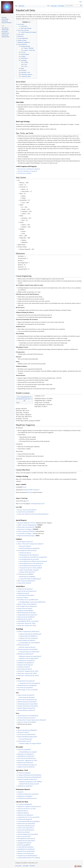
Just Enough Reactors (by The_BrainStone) (31, 564)
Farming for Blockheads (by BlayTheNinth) (29, 777)
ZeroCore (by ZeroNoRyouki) (25, 830)
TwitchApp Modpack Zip (37, 504)
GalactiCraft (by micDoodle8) (25, 512)
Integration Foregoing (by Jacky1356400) (30, 782)
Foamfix (20, 792)
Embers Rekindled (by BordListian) (27, 737)
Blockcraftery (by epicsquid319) (26, 527)
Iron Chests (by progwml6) (25, 688)
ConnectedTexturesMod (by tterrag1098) (28, 821)
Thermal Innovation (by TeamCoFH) (27, 704)
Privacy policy (19, 866)
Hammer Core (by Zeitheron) (25, 854)
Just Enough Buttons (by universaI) (29, 559)
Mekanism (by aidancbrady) (25, 654)
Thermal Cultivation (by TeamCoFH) (27, 706)
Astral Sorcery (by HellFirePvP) (26, 735)
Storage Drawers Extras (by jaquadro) (29, 683)
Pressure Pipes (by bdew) (24, 669)
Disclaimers (32, 866)
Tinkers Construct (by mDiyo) (25, 695)
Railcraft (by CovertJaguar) (25, 529)
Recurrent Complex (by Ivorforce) (27, 523)
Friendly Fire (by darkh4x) (25, 589)
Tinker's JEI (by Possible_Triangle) (29, 570)
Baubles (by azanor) (23, 593)
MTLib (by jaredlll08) (23, 845)
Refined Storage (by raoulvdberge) (27, 685)
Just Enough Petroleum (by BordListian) (30, 566)
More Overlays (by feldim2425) (26, 581)
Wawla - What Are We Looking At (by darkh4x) (30, 544)
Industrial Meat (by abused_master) (29, 784)
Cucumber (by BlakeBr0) (24, 804)
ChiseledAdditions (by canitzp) (28, 752)
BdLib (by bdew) (22, 811)
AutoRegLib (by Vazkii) (24, 843)
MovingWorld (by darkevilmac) (26, 839)
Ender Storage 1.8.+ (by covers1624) (27, 690)
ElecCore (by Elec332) (24, 836)
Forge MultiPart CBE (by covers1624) (27, 621)
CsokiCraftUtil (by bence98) (25, 847)
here (24, 487)
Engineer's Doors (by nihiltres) (26, 767)
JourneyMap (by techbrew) (25, 542)
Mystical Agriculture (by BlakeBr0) (27, 730)
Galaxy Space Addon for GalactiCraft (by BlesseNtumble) (32, 514)
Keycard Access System (24, 173)
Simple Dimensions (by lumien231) (27, 615)
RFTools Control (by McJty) (27, 647)
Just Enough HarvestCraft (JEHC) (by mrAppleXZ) (33, 557)
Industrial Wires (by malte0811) (28, 636)
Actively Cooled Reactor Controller (27, 171)
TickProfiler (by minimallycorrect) (27, 798)
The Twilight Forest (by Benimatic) (27, 606)
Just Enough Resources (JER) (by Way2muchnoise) (33, 561)
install (20, 504)
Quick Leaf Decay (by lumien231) (26, 591)
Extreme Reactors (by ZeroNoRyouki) (27, 716)
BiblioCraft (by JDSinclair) (25, 763)
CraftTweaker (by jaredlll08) (25, 574)
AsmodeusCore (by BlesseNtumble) (27, 856)
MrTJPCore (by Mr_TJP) (24, 619)
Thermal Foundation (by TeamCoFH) (27, 834)
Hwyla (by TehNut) (25, 546)
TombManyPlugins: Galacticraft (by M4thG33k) (32, 602)
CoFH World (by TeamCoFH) (25, 595)
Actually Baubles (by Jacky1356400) (29, 643)
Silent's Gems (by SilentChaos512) (27, 700)
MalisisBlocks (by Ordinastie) (25, 756)
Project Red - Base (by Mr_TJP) (26, 623)
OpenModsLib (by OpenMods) (26, 849)
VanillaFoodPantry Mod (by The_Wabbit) (28, 858)
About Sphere (26, 866)
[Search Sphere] (74, 6)
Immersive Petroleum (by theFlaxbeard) (30, 634)
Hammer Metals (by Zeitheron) (26, 710)
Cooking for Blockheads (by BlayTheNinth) (29, 775)
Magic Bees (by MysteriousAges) (26, 536)
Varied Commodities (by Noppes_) (27, 765)
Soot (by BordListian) (25, 739)
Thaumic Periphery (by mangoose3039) (30, 744)
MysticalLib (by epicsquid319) (26, 851)
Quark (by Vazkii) (22, 598)
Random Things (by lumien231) (26, 708)
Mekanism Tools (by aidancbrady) (28, 658)
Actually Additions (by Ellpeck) (26, 640)
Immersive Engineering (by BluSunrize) (28, 632)
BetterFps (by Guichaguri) (24, 796)
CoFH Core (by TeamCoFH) (25, 828)
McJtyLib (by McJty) (23, 832)
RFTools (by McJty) (23, 645)
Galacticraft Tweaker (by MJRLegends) (30, 579)
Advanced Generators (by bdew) (26, 718)
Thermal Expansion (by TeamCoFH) (27, 649)
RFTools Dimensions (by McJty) (26, 613)
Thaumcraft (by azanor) (24, 741)
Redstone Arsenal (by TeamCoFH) (27, 702)
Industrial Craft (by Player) (25, 665)
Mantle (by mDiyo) (23, 813)
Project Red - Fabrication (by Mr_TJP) (28, 676)
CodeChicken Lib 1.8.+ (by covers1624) (28, 817)
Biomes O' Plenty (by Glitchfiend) (26, 604)
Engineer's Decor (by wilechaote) (28, 638)
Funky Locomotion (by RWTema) (27, 531)
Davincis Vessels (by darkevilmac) (27, 510)
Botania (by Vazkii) (23, 732)
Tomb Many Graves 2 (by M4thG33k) (27, 600)
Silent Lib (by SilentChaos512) (26, 826)
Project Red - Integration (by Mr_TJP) (27, 671)
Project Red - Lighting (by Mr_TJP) (27, 760)
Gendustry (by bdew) (23, 667)
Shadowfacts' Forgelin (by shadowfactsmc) (29, 807)
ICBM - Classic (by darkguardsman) (27, 525)
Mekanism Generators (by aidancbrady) (30, 656)
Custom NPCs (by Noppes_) (25, 534)
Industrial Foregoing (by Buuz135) (27, 779)
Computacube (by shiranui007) (26, 661)
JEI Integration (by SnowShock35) (29, 555)
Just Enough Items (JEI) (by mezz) (27, 550)
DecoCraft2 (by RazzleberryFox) (26, 758)
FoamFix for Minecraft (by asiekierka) (27, 794)
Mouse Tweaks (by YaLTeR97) (26, 617)
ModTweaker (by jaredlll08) (27, 577)
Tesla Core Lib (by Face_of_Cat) (26, 809)
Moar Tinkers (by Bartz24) (27, 697)
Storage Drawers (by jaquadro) (26, 681)
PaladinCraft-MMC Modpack (31, 490)
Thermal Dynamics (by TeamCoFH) (29, 652)
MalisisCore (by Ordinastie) (25, 815)
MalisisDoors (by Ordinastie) (25, 754)
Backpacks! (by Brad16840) (25, 611)
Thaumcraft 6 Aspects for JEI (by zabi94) (30, 568)
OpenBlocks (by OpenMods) (25, 663)
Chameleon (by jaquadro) (24, 819)
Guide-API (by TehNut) (24, 583)
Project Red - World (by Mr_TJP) (26, 626)
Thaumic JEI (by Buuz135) (27, 572)
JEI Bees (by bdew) (25, 553)
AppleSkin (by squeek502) (25, 786)
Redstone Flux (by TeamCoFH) (26, 824)
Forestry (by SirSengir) (24, 773)
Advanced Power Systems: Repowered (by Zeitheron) (31, 720)
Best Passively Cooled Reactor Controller (28, 169)
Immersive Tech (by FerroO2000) (26, 722)
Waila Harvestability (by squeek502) (29, 548)
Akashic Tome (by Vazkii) (24, 608)
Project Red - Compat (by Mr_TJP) (27, 673)
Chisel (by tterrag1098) (24, 750)
